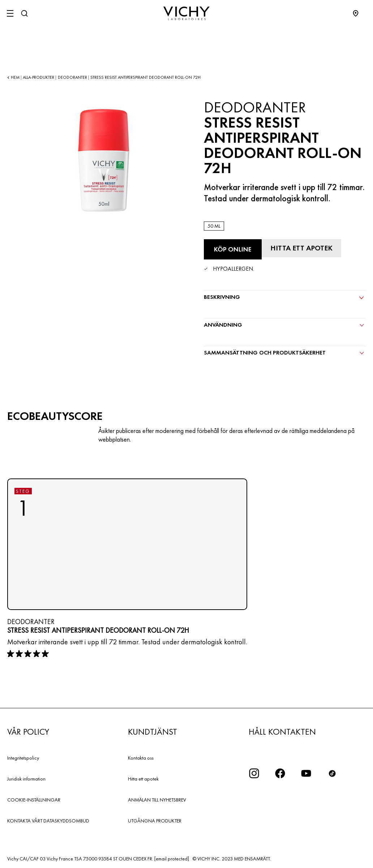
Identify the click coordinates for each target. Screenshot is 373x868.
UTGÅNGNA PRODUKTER (155, 821)
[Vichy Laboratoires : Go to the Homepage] (186, 13)
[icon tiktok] (332, 773)
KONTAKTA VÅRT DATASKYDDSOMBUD (48, 821)
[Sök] (24, 13)
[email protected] (172, 859)
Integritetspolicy (23, 758)
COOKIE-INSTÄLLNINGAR (34, 800)
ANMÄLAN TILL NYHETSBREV (157, 800)
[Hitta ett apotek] (301, 248)
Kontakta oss (141, 758)
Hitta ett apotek (143, 779)
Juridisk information (26, 779)
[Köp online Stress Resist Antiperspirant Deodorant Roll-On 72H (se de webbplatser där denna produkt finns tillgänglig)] (233, 249)
